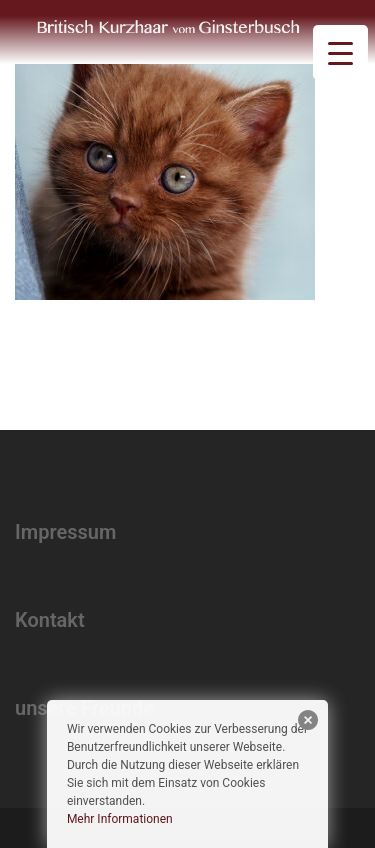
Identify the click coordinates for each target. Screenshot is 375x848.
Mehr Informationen (120, 819)
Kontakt (50, 620)
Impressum (65, 532)
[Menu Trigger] (340, 52)
